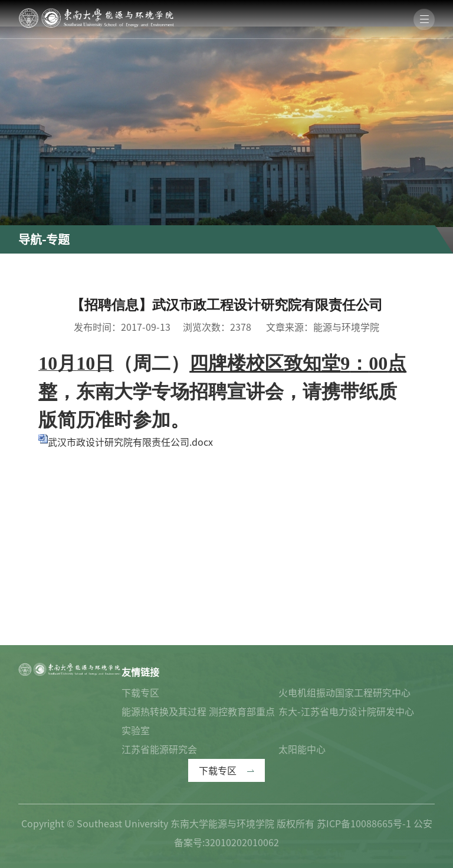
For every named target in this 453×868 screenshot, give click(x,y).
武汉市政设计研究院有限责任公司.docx (130, 442)
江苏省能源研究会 (159, 749)
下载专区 (140, 693)
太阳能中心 (302, 749)
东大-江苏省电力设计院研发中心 (346, 712)
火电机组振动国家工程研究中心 (344, 693)
